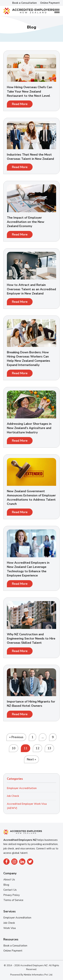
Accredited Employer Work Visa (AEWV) (27, 806)
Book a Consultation (25, 3)
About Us (9, 880)
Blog (6, 885)
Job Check (13, 796)
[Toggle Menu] (57, 11)
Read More (20, 104)
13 (49, 748)
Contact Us (10, 890)
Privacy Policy (12, 895)
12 (37, 748)
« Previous (16, 737)
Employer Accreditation (22, 788)
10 (14, 748)
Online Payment (50, 3)
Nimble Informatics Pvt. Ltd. (38, 975)
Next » (32, 759)
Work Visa (9, 928)
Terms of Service (13, 900)
